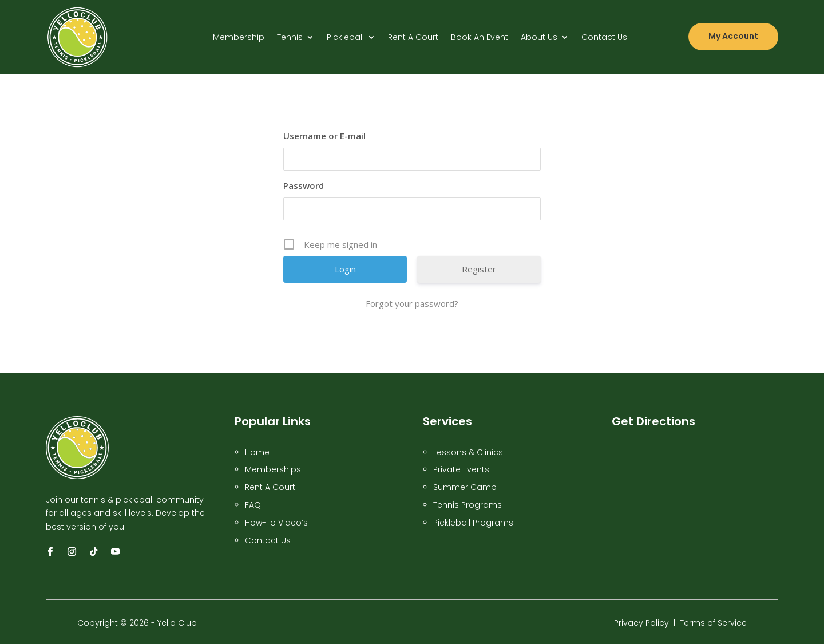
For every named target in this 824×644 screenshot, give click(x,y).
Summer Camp (465, 487)
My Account (733, 36)
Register (479, 269)
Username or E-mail (324, 136)
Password (304, 185)
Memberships (273, 469)
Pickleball (345, 38)
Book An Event (480, 38)
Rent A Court (413, 38)
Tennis (290, 38)
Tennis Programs (468, 505)
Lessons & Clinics (468, 452)
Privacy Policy (641, 623)
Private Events (461, 469)
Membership (239, 38)
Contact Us (604, 38)
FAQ (253, 505)
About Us (539, 38)
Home (257, 452)
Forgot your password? (412, 303)
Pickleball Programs (473, 523)
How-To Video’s (278, 523)
